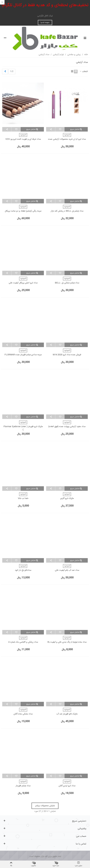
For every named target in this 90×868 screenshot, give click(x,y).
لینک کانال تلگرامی (45, 16)
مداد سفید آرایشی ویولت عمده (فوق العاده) (67, 427)
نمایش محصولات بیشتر (45, 806)
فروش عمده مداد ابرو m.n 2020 (67, 355)
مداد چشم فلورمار (23, 786)
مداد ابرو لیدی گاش (67, 786)
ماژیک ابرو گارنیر (67, 498)
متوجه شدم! (45, 22)
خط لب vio (23, 498)
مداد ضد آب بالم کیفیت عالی (67, 570)
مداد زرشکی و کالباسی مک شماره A (23, 642)
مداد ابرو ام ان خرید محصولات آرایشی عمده (67, 139)
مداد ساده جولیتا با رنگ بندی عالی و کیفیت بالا (67, 642)
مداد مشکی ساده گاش (23, 714)
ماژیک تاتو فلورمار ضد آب (67, 714)
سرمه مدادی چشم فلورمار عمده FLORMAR (23, 355)
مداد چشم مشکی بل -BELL (67, 283)
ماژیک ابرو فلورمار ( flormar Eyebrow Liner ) (23, 428)
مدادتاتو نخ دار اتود (23, 570)
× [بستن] (2, 2)
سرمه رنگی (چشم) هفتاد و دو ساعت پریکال (23, 211)
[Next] (5, 72)
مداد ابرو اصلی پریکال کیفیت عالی (23, 283)
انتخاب (84, 72)
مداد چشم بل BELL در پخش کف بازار (67, 211)
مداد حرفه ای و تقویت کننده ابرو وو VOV (23, 139)
